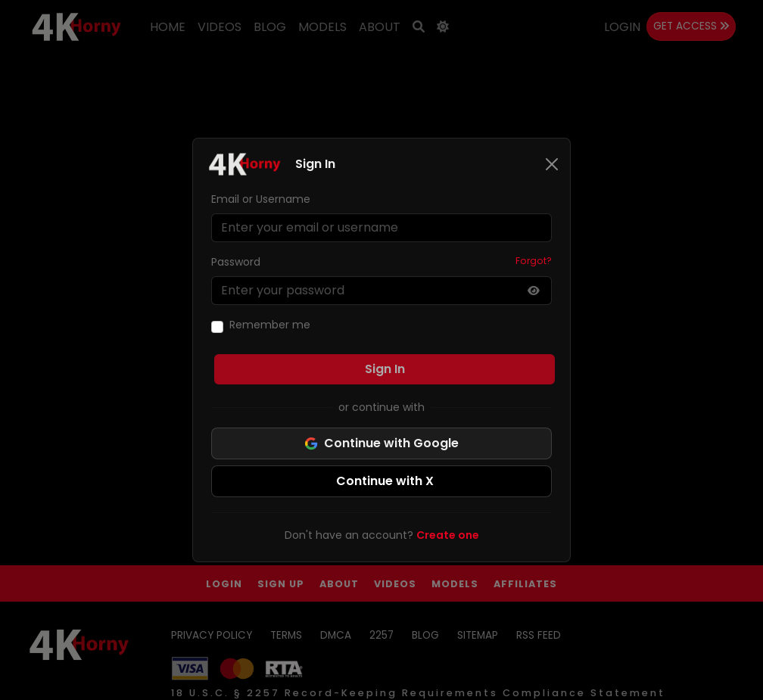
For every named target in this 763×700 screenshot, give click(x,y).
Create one (448, 535)
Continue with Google (381, 443)
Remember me (270, 325)
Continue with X (385, 481)
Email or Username (261, 199)
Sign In (385, 369)
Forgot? (534, 261)
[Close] (552, 164)
